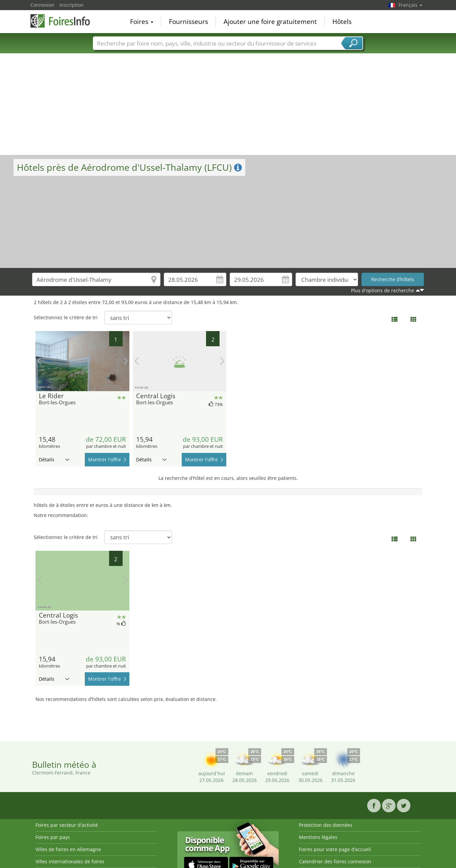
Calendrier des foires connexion (335, 861)
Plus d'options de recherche (383, 290)
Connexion (42, 5)
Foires (142, 22)
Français (410, 5)
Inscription (72, 5)
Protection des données (326, 825)
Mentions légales (318, 837)
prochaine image (125, 361)
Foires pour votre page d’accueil (335, 849)
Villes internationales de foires (70, 861)
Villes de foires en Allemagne (68, 849)
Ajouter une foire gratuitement (270, 22)
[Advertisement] (228, 104)
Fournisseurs (188, 22)
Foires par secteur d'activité (67, 825)
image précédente (39, 361)
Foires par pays (53, 837)
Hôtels (342, 22)
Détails (54, 459)
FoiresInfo (64, 21)
